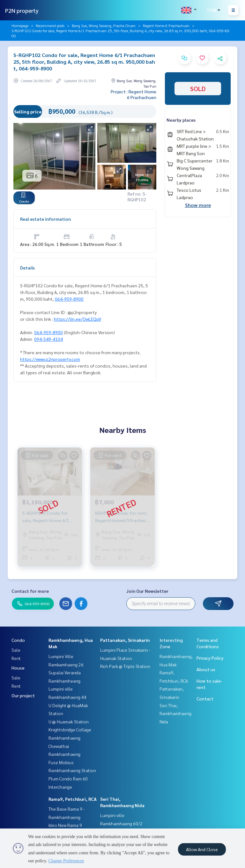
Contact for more (30, 591)
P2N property (22, 10)
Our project (23, 695)
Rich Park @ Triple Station (125, 666)
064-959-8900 (69, 299)
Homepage (20, 25)
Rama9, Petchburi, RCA (73, 799)
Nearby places (181, 120)
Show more (198, 205)
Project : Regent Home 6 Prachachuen (134, 94)
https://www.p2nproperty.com (50, 359)
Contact (205, 699)
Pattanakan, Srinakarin (125, 640)
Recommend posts (50, 25)
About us (206, 669)
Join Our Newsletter (147, 591)
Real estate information (45, 219)
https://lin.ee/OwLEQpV (78, 319)
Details (27, 268)
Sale (16, 650)
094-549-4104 (48, 339)
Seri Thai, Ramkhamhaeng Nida (175, 713)
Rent (16, 658)
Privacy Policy (210, 658)
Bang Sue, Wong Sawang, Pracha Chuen (104, 25)
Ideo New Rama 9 (65, 825)
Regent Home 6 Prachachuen (166, 25)
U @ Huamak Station (69, 721)
